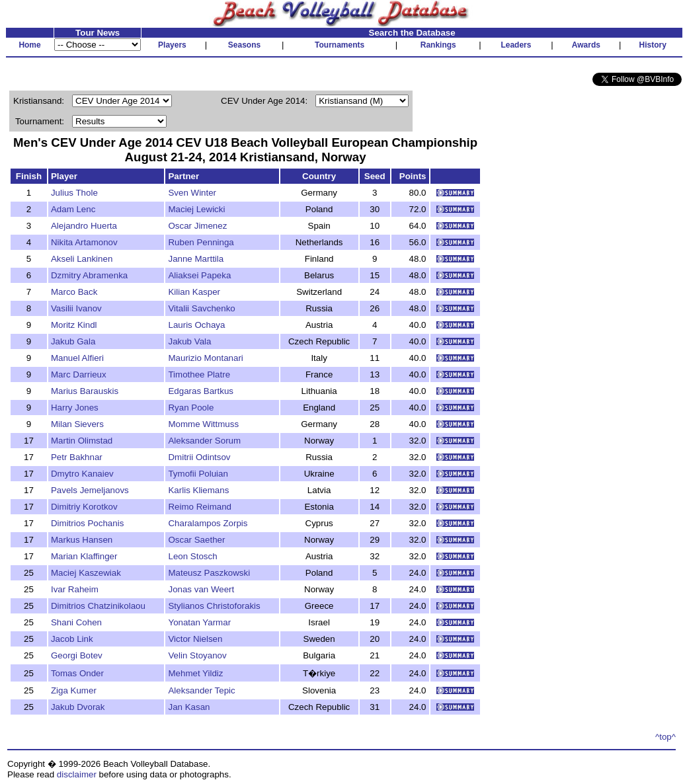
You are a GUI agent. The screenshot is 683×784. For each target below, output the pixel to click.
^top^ (665, 737)
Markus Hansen (82, 540)
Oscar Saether (196, 540)
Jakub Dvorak (78, 707)
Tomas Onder (77, 673)
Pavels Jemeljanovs (90, 490)
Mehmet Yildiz (195, 673)
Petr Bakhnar (77, 457)
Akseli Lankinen (82, 259)
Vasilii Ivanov (76, 308)
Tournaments (340, 45)
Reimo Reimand (200, 507)
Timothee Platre (199, 374)
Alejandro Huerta (84, 226)
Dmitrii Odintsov (199, 457)
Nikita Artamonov (84, 242)
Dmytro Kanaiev (82, 474)
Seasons (244, 45)
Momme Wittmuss (203, 424)
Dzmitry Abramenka (89, 275)
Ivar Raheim (75, 589)
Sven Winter (192, 193)
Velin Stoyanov (197, 655)
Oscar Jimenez (197, 226)
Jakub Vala (189, 341)
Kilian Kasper (194, 292)
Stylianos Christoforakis (214, 606)
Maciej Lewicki (196, 209)
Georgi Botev (77, 655)
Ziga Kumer (74, 690)
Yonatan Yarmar (199, 622)
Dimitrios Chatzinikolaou (98, 606)
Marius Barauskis (85, 391)
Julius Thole (74, 193)
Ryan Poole (191, 408)
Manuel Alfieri (77, 358)
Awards (586, 45)
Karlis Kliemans (198, 490)
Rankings (438, 45)
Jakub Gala (73, 341)
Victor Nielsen (195, 639)
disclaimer (77, 774)
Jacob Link (72, 639)
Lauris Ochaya (196, 325)
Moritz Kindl (74, 325)
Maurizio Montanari (205, 358)
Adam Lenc (73, 209)
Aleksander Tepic (201, 690)
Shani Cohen (76, 622)
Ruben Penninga (201, 242)
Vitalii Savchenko (201, 308)
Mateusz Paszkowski (209, 573)
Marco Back (74, 292)
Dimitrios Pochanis (87, 523)
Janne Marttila (196, 259)
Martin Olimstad (82, 441)
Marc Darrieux (79, 374)
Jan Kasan (189, 707)
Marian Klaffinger (84, 556)
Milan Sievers (77, 424)
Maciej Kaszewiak (86, 573)
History (653, 45)
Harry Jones (75, 408)
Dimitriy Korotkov (84, 507)
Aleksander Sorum (204, 441)
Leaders (516, 45)
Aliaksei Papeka (199, 275)
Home (29, 45)
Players (172, 45)
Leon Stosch (192, 556)
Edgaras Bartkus (201, 391)
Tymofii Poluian (198, 474)
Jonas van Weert (201, 589)
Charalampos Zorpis (208, 523)
